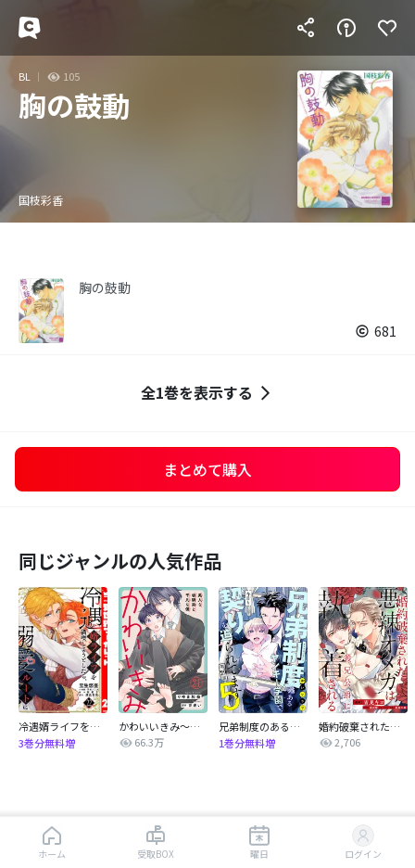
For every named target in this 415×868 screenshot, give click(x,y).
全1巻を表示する (208, 393)
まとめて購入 (207, 469)
